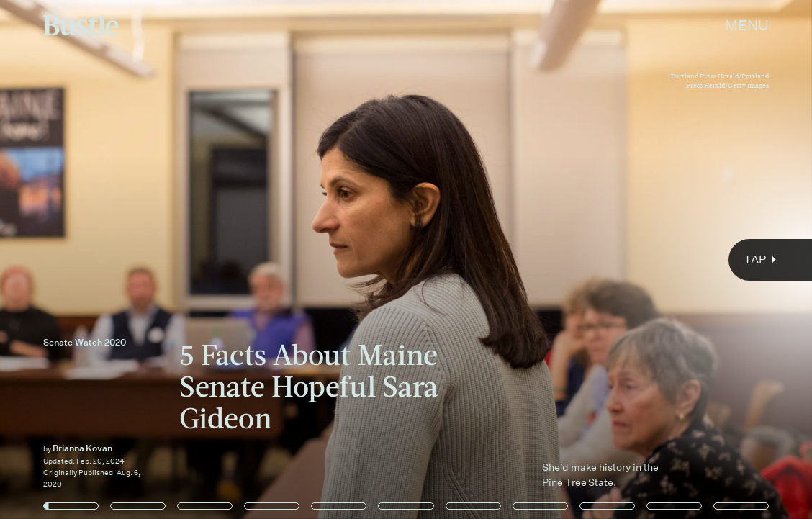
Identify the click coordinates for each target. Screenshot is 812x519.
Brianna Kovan (82, 448)
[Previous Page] (134, 259)
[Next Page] (540, 259)
